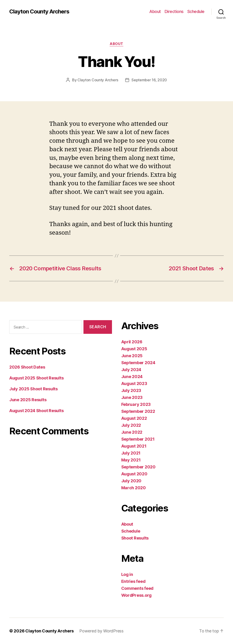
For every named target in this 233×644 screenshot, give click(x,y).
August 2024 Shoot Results (36, 411)
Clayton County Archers (39, 12)
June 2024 (132, 377)
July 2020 (131, 481)
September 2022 (138, 411)
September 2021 (138, 439)
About (155, 11)
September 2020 (138, 467)
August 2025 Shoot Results (36, 378)
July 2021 (131, 453)
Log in (127, 574)
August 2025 (134, 349)
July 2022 (131, 425)
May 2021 (131, 460)
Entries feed (133, 581)
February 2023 (136, 404)
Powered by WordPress (101, 631)
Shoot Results (135, 538)
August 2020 (134, 474)
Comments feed (137, 588)
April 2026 (132, 342)
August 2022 (134, 418)
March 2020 (134, 488)
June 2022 (132, 432)
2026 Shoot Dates (27, 367)
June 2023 (132, 397)
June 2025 (132, 356)
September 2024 (138, 363)
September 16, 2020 (149, 80)
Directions (174, 11)
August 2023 (134, 384)
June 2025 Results (28, 400)
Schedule (196, 11)
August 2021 (134, 446)
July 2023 (131, 390)
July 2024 (131, 370)
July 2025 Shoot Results (34, 389)
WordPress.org (137, 595)
